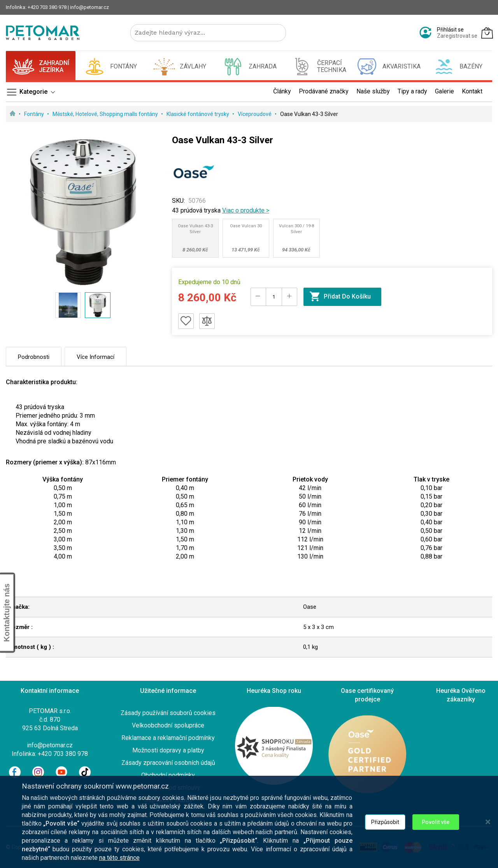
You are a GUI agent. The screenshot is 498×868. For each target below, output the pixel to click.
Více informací (96, 357)
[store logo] (43, 33)
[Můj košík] (487, 33)
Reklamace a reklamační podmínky (168, 738)
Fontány (35, 114)
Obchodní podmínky (168, 775)
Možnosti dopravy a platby (168, 750)
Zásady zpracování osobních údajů (168, 763)
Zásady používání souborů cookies (168, 713)
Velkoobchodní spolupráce (168, 725)
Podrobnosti (34, 357)
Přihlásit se (450, 30)
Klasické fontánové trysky (198, 114)
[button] (68, 305)
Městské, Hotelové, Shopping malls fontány (106, 114)
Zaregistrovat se (457, 36)
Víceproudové (255, 114)
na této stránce (119, 862)
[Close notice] (488, 826)
